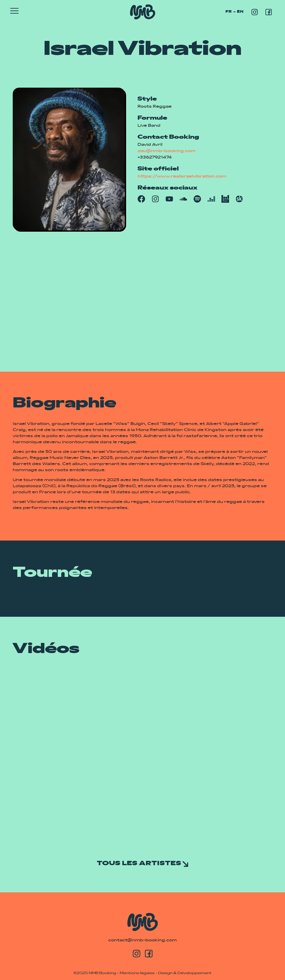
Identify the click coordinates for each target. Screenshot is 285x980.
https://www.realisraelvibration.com (182, 177)
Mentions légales (137, 973)
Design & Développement (185, 973)
